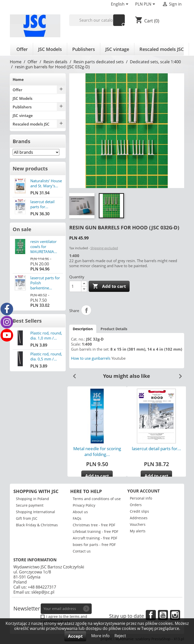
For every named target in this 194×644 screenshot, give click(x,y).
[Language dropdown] (120, 5)
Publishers (84, 49)
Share (86, 310)
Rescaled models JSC (162, 49)
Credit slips (139, 511)
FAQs (77, 518)
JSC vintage (117, 49)
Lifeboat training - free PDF (95, 531)
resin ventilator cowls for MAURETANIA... (44, 247)
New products (30, 168)
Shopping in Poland (32, 499)
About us (80, 512)
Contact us (82, 551)
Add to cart (109, 286)
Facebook (151, 615)
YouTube (163, 615)
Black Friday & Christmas (37, 525)
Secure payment (30, 505)
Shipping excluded (104, 248)
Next (178, 374)
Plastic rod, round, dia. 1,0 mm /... (46, 335)
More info (101, 636)
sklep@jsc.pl (43, 592)
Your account (143, 491)
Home (18, 79)
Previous (72, 374)
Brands (21, 141)
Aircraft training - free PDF (95, 538)
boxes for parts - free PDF (94, 545)
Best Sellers (27, 321)
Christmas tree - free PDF (94, 525)
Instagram (175, 615)
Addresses (139, 518)
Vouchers (138, 524)
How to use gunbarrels (91, 358)
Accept (75, 636)
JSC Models (50, 49)
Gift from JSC (27, 518)
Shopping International (35, 512)
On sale (22, 229)
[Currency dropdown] (146, 5)
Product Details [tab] (114, 329)
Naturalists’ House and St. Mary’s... (46, 183)
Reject (120, 636)
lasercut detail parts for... (42, 204)
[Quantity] (75, 286)
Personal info (141, 498)
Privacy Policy (84, 505)
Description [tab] (83, 329)
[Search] (97, 20)
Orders (136, 505)
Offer (22, 49)
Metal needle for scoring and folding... (97, 451)
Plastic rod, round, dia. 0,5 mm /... (46, 356)
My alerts (138, 531)
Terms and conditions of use (97, 499)
